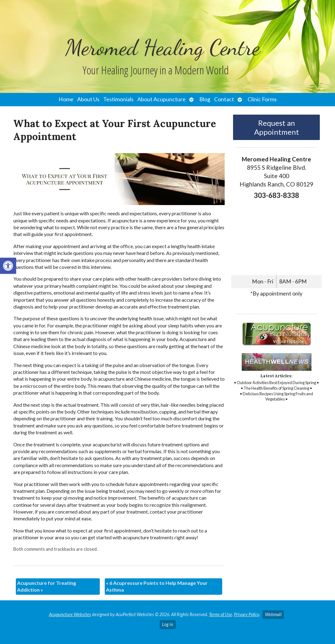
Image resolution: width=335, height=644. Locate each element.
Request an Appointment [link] (277, 127)
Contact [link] (224, 99)
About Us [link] (88, 99)
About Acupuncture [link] (161, 99)
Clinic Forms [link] (262, 99)
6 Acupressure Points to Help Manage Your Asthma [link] (157, 586)
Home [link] (66, 99)
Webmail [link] (273, 614)
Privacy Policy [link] (247, 614)
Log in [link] (168, 624)
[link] (8, 266)
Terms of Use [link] (220, 614)
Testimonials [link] (118, 99)
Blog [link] (205, 99)
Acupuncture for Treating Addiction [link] (46, 586)
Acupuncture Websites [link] (70, 614)
